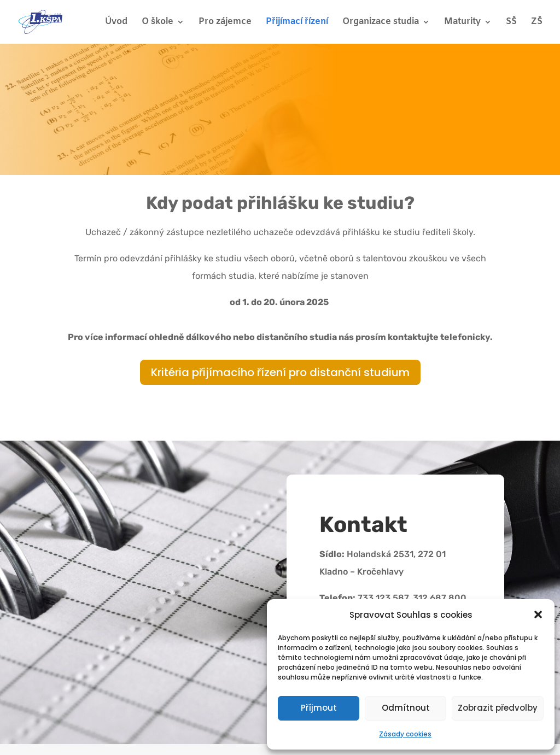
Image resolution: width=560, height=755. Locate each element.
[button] (538, 614)
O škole (157, 23)
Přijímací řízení (297, 23)
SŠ (511, 23)
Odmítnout (406, 708)
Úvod (116, 23)
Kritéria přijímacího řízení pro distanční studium (280, 372)
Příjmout (319, 708)
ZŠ (537, 23)
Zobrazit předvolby (498, 708)
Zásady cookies (405, 734)
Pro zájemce (225, 23)
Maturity (462, 23)
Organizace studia (381, 23)
